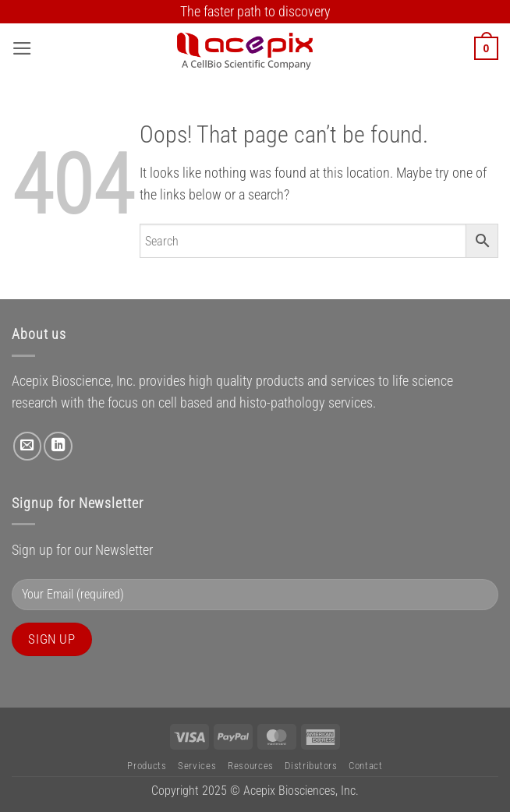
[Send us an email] (27, 446)
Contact (366, 766)
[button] (22, 48)
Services (197, 766)
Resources (251, 766)
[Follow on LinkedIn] (58, 446)
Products (147, 766)
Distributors (311, 766)
